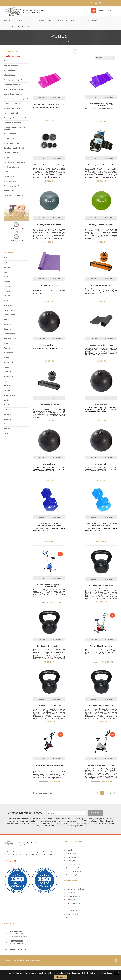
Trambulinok (9, 139)
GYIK (67, 918)
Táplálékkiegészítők (13, 85)
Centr (6, 434)
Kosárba (57, 98)
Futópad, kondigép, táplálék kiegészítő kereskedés (34, 11)
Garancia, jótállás (71, 900)
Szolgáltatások (70, 893)
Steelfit (7, 358)
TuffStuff (8, 372)
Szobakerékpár (10, 71)
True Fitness (9, 405)
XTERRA (7, 415)
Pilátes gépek (10, 182)
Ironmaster (9, 377)
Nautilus (7, 325)
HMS (6, 382)
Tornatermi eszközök (13, 123)
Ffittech (7, 410)
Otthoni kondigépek (13, 95)
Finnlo (6, 320)
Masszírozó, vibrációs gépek (16, 99)
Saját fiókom (111, 3)
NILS (6, 263)
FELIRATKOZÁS (96, 813)
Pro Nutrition (9, 344)
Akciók (94, 20)
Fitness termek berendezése (75, 890)
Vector (7, 367)
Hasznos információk (66, 20)
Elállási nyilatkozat (71, 915)
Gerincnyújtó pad (11, 186)
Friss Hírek (84, 20)
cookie (98, 973)
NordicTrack (9, 310)
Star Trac (8, 306)
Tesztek (30, 20)
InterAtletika (9, 396)
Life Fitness (9, 296)
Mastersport (9, 334)
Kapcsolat (26, 27)
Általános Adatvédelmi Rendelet (57, 819)
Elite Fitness (9, 391)
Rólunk (40, 20)
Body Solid (8, 287)
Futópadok (9, 61)
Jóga (6, 172)
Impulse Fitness (11, 363)
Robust (69, 42)
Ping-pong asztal (11, 144)
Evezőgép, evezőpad (13, 80)
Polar (6, 301)
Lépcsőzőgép (10, 76)
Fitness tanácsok (12, 27)
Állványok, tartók (11, 167)
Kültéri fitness (10, 134)
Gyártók (50, 20)
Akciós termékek (12, 57)
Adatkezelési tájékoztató (73, 907)
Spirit (6, 401)
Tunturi (7, 277)
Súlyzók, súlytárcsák (13, 104)
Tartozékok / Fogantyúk (14, 163)
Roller (6, 158)
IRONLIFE (8, 258)
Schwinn (7, 424)
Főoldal (7, 20)
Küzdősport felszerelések (15, 118)
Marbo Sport (9, 315)
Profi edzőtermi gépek (14, 90)
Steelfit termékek (11, 153)
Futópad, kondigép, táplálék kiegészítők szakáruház (27, 844)
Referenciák (105, 20)
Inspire (7, 429)
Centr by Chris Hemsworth (15, 196)
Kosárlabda (9, 191)
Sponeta (8, 329)
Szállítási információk (72, 904)
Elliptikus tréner (11, 66)
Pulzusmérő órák (11, 114)
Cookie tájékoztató (71, 911)
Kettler (7, 268)
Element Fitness (11, 339)
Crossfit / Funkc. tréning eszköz (14, 129)
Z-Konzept (8, 353)
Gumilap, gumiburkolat (14, 148)
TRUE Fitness (10, 386)
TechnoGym (9, 348)
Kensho (7, 282)
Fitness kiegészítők (12, 109)
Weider (7, 291)
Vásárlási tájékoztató (72, 897)
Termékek (18, 20)
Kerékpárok (9, 177)
